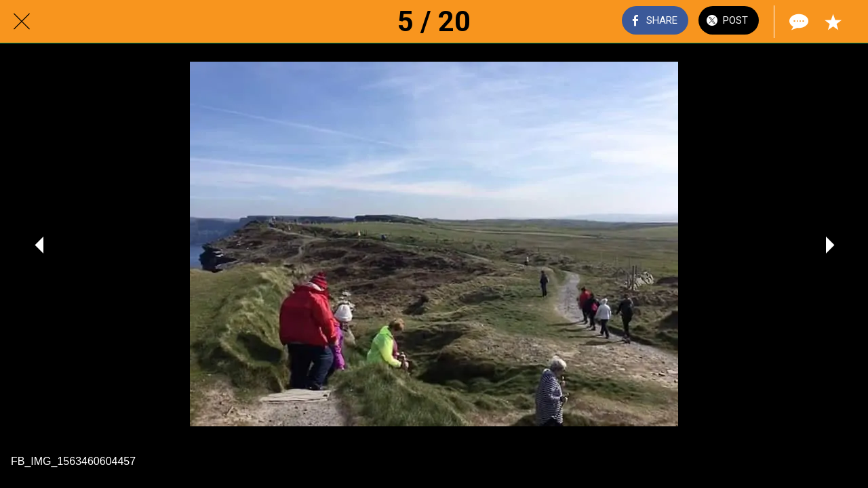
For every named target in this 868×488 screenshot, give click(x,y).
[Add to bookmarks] (833, 22)
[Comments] (797, 22)
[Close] (22, 22)
